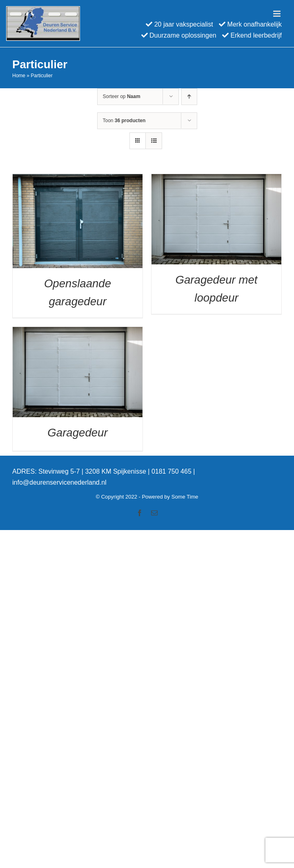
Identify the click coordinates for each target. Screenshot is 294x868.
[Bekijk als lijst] (154, 141)
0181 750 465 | (173, 471)
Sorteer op (122, 96)
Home (19, 76)
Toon (124, 121)
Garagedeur (77, 433)
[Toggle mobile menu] (277, 14)
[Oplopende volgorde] (189, 97)
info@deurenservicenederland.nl (59, 482)
